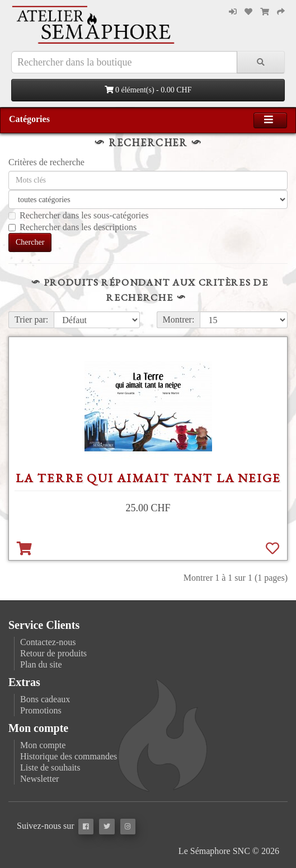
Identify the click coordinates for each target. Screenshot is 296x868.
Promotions (41, 710)
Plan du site (41, 664)
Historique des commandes (69, 756)
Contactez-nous (48, 642)
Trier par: (31, 319)
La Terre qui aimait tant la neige (148, 478)
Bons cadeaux (45, 699)
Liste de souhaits (50, 767)
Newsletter (39, 779)
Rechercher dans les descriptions (72, 227)
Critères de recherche (46, 162)
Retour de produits (53, 653)
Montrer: (179, 319)
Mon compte (43, 745)
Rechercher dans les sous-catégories (79, 215)
